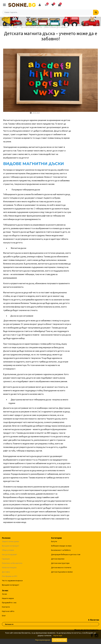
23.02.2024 (35, 113)
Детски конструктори (60, 563)
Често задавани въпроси (12, 581)
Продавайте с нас (9, 603)
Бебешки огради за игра (61, 546)
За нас (5, 594)
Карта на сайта (8, 611)
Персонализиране (43, 640)
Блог (16, 27)
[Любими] (53, 5)
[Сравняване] (46, 5)
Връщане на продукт (11, 585)
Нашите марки (8, 598)
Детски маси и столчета (61, 567)
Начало (7, 27)
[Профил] (40, 5)
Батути (54, 541)
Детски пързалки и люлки (62, 572)
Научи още (58, 635)
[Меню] (4, 5)
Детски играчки (58, 559)
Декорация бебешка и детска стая (66, 554)
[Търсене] (96, 12)
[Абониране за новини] (90, 624)
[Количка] (59, 5)
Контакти (6, 607)
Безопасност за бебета (61, 550)
